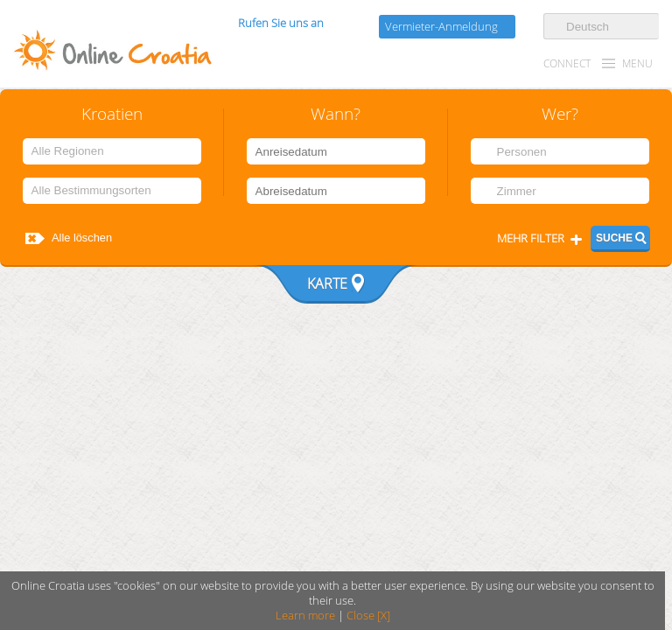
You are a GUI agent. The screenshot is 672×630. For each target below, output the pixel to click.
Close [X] (368, 616)
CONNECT (567, 63)
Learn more (305, 616)
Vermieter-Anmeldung (441, 27)
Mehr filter (531, 238)
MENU (637, 63)
